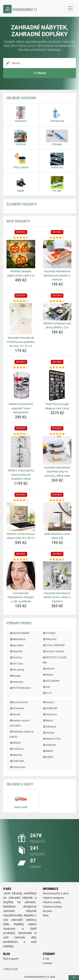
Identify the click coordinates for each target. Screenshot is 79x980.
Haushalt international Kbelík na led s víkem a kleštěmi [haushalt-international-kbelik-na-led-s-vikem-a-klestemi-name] (57, 597)
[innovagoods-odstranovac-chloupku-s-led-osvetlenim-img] (21, 576)
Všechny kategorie (53, 898)
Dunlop (48, 733)
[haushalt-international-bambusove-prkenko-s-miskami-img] (57, 254)
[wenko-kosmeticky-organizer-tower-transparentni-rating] (21, 368)
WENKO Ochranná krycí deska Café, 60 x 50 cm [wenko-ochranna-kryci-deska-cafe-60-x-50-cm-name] (21, 536)
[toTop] (74, 978)
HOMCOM (50, 708)
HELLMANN (51, 681)
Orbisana (50, 727)
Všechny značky (52, 902)
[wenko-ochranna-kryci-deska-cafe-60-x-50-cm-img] (21, 517)
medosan (16, 682)
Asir (47, 687)
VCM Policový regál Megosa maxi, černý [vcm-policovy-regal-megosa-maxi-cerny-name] (57, 406)
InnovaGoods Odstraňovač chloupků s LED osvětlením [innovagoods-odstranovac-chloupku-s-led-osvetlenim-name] (21, 597)
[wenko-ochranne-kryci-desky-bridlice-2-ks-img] (57, 312)
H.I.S (47, 693)
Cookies (47, 963)
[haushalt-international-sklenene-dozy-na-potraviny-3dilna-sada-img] (57, 450)
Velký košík (11, 969)
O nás (46, 959)
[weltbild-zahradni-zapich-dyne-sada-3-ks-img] (21, 254)
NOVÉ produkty (18, 221)
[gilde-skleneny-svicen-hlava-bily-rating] (57, 500)
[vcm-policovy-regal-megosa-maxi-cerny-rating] (57, 368)
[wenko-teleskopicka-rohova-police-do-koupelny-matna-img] (21, 452)
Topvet (15, 714)
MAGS (48, 751)
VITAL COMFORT (54, 645)
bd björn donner (53, 651)
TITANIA (49, 633)
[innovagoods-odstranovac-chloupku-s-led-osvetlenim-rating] (21, 560)
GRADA (15, 743)
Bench (48, 721)
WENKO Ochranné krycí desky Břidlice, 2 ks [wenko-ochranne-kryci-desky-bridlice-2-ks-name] (57, 326)
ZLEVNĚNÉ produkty (21, 204)
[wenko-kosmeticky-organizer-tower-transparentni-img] (21, 385)
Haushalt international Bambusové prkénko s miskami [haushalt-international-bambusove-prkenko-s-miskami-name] (57, 275)
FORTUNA (17, 761)
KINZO (48, 757)
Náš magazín (11, 959)
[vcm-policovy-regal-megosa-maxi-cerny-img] (57, 385)
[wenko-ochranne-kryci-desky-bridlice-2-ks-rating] (57, 301)
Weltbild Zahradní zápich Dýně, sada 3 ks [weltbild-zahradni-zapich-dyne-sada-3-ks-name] (21, 273)
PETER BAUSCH (20, 688)
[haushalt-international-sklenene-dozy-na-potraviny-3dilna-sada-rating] (57, 434)
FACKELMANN (19, 633)
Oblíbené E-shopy (20, 784)
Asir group (17, 670)
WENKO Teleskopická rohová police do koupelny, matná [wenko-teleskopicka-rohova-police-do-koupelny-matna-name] (21, 475)
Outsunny (50, 714)
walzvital (49, 745)
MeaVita (16, 755)
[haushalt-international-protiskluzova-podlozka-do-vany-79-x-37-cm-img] (21, 319)
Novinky (47, 911)
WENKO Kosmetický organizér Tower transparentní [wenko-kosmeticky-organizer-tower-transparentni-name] (21, 408)
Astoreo (49, 669)
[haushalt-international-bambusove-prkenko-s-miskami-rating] (57, 238)
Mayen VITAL (52, 739)
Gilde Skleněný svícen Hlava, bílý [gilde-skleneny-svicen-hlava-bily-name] (57, 536)
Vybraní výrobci (19, 623)
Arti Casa (16, 664)
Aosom (48, 702)
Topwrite (16, 651)
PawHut (16, 658)
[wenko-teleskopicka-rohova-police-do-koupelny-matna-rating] (21, 434)
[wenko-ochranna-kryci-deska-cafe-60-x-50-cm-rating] (21, 500)
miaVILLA (17, 749)
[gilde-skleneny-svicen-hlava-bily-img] (57, 517)
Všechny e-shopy (52, 907)
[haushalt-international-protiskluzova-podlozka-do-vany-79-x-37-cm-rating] (21, 301)
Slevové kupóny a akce (56, 893)
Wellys (48, 675)
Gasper (15, 676)
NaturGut (50, 639)
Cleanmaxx (17, 767)
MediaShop (17, 639)
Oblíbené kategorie (21, 98)
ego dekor (17, 645)
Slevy (46, 916)
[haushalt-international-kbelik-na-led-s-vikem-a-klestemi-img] (57, 576)
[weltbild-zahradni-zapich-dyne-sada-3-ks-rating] (21, 238)
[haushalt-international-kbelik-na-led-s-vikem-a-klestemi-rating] (57, 560)
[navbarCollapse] (70, 8)
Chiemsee (17, 708)
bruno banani (19, 702)
